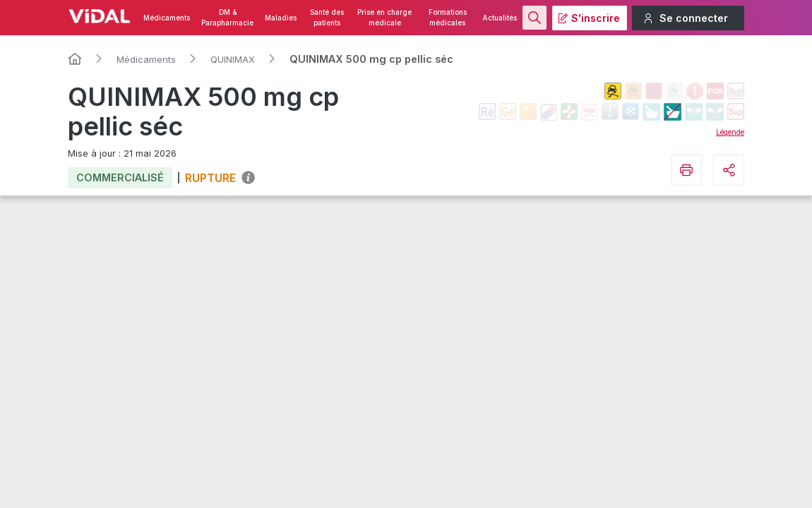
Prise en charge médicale (384, 18)
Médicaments (167, 18)
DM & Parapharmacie (227, 18)
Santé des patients (327, 18)
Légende (730, 132)
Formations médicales (448, 18)
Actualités (500, 18)
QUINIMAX (233, 59)
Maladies (281, 18)
